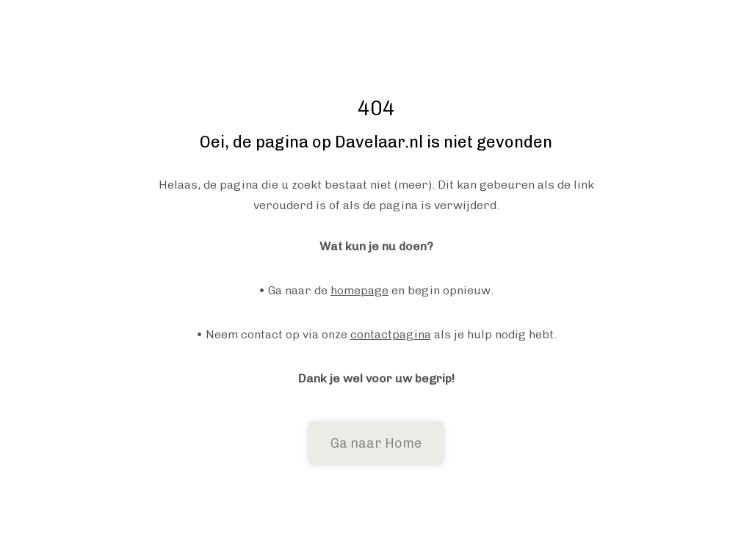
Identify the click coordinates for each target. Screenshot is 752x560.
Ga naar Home (376, 443)
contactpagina (391, 334)
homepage (359, 290)
